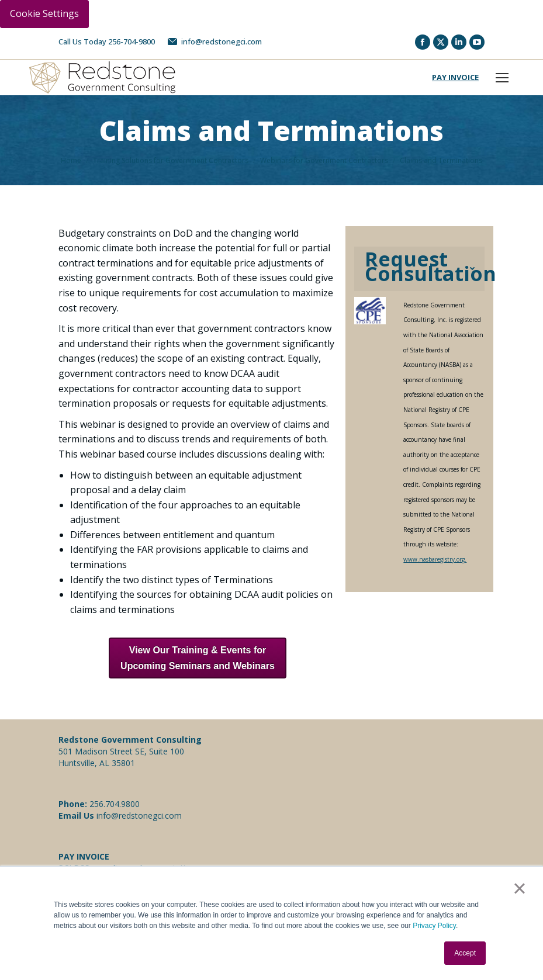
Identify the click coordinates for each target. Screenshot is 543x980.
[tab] (419, 269)
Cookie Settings (44, 13)
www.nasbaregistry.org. (435, 559)
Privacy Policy (434, 926)
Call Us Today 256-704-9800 (107, 41)
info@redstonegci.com (214, 42)
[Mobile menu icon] (502, 78)
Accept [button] (465, 953)
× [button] (519, 888)
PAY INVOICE (455, 77)
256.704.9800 (115, 804)
